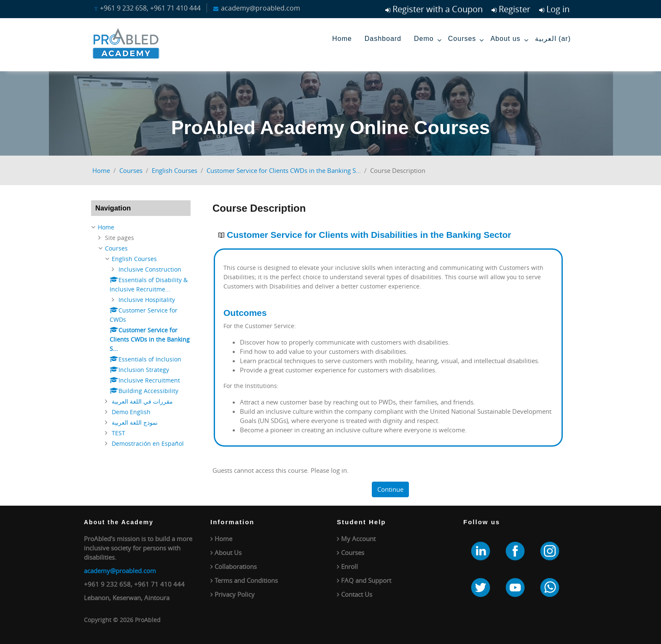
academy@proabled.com (120, 571)
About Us (228, 552)
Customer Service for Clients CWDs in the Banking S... (284, 170)
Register (515, 9)
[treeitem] (141, 335)
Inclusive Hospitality (147, 300)
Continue (390, 489)
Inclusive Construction (150, 269)
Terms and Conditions (246, 580)
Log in (558, 9)
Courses (131, 170)
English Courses (175, 170)
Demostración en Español (148, 443)
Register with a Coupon (438, 9)
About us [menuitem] (509, 40)
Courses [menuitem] (466, 40)
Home (342, 39)
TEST (118, 433)
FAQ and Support (366, 580)
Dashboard (383, 39)
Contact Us (357, 594)
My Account (358, 539)
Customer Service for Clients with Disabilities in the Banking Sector (369, 235)
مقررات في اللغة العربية (142, 401)
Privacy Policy (235, 594)
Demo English (131, 412)
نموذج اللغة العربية (135, 422)
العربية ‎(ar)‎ (553, 39)
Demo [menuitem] (428, 40)
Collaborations (236, 566)
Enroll (349, 566)
